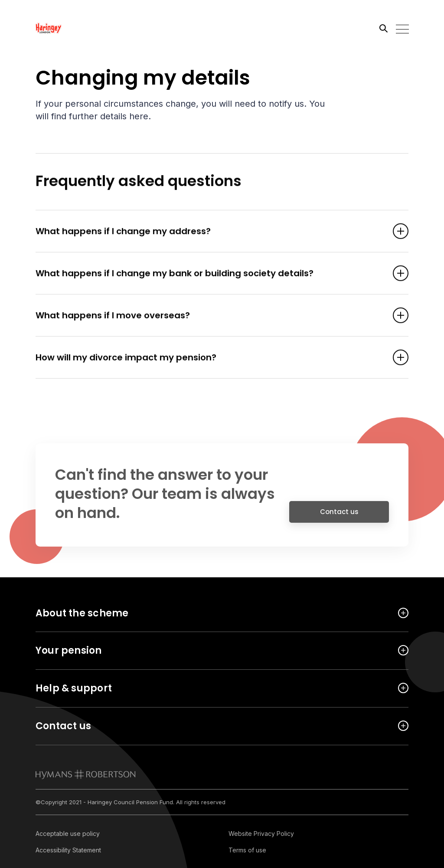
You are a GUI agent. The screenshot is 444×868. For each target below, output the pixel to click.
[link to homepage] (86, 774)
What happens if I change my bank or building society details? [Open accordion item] (209, 274)
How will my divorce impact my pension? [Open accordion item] (209, 358)
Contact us (339, 516)
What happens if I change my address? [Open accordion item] (209, 232)
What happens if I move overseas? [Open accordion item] (209, 316)
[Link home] (75, 28)
